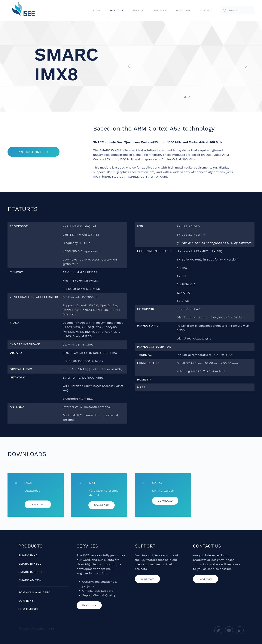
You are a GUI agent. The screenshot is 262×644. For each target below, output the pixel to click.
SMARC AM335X (30, 580)
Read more (89, 605)
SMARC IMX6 (28, 555)
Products (116, 10)
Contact (206, 10)
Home (97, 10)
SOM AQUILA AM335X (34, 592)
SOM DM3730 (28, 609)
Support (139, 10)
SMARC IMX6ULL (31, 572)
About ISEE (183, 10)
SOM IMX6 (26, 601)
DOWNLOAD (38, 504)
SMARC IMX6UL (30, 564)
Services (160, 10)
